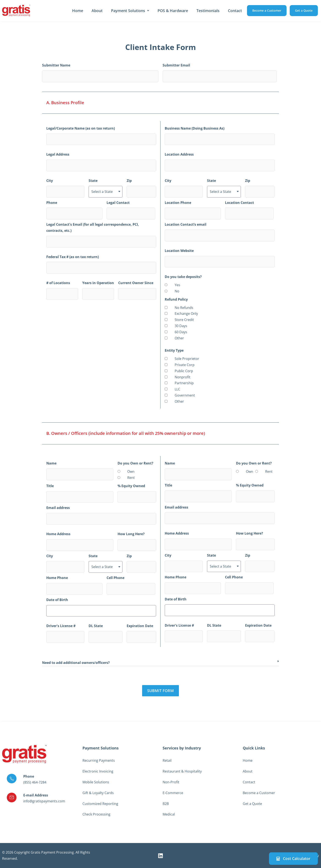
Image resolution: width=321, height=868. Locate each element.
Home (78, 11)
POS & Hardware (173, 11)
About (97, 11)
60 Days (181, 332)
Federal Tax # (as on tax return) (73, 257)
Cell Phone (115, 578)
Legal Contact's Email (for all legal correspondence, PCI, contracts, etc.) (93, 227)
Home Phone (57, 578)
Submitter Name (56, 65)
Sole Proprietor (187, 359)
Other (179, 338)
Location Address (179, 154)
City (50, 181)
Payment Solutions (130, 11)
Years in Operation (98, 283)
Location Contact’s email (186, 224)
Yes (177, 285)
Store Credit (184, 320)
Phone (52, 203)
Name (51, 463)
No (177, 291)
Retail (167, 760)
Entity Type (174, 350)
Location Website (179, 251)
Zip (129, 181)
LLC (177, 389)
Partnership (184, 383)
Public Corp (184, 371)
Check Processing (96, 814)
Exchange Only (186, 314)
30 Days (181, 326)
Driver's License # (61, 626)
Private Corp (185, 365)
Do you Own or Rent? (135, 463)
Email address (58, 508)
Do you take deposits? (183, 277)
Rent (131, 478)
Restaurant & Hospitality (182, 771)
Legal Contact (118, 203)
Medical (169, 814)
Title (50, 486)
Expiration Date (140, 626)
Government (185, 395)
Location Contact (239, 203)
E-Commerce (173, 793)
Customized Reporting (100, 804)
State (93, 181)
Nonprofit (182, 377)
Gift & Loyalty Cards (98, 793)
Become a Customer (259, 793)
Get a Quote (252, 804)
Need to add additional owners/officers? (76, 663)
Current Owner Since (136, 283)
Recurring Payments (99, 760)
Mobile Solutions (96, 782)
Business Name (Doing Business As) (195, 128)
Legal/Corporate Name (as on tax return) (81, 128)
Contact (235, 11)
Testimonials (208, 11)
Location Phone (178, 203)
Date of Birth (57, 600)
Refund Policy (176, 299)
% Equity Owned (131, 486)
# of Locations (58, 283)
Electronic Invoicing (98, 771)
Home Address (58, 534)
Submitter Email (176, 65)
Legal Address (58, 154)
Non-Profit (171, 782)
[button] (160, 663)
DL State (96, 626)
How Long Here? (131, 534)
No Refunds (184, 308)
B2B (166, 804)
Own (131, 471)
